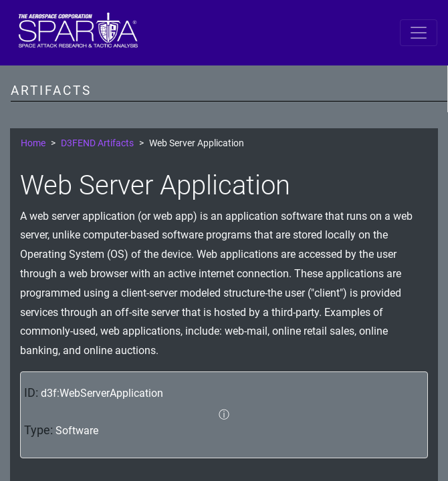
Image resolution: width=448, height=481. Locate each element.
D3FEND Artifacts (97, 143)
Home (33, 143)
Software (77, 431)
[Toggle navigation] (419, 33)
